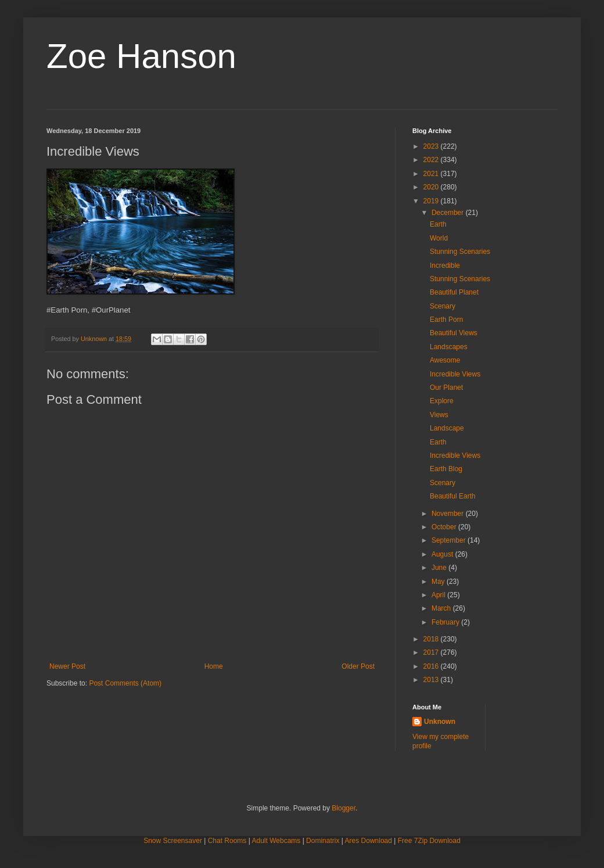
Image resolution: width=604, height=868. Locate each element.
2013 (432, 680)
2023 (432, 146)
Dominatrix (323, 841)
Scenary (443, 306)
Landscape (447, 428)
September (450, 540)
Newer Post (67, 666)
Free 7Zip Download (429, 841)
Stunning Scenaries (460, 252)
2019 (432, 201)
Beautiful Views (454, 333)
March (442, 608)
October (445, 527)
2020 (432, 187)
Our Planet (446, 388)
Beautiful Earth (453, 496)
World (439, 238)
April (439, 595)
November (449, 514)
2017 (432, 652)
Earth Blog (446, 469)
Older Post (358, 666)
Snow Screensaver (173, 841)
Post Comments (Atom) (125, 683)
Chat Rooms (227, 841)
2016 (432, 666)
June (440, 568)
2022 (432, 160)
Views (439, 415)
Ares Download (368, 841)
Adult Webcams (276, 841)
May (439, 582)
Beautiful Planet (454, 292)
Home (214, 666)
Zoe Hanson (141, 56)
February (446, 622)
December (449, 213)
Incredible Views (455, 374)
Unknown (440, 722)
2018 (432, 639)
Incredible (445, 266)
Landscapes (449, 347)
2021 (432, 174)
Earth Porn (446, 320)
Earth (438, 224)
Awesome (445, 360)
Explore (442, 401)
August (443, 554)
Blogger (344, 808)
